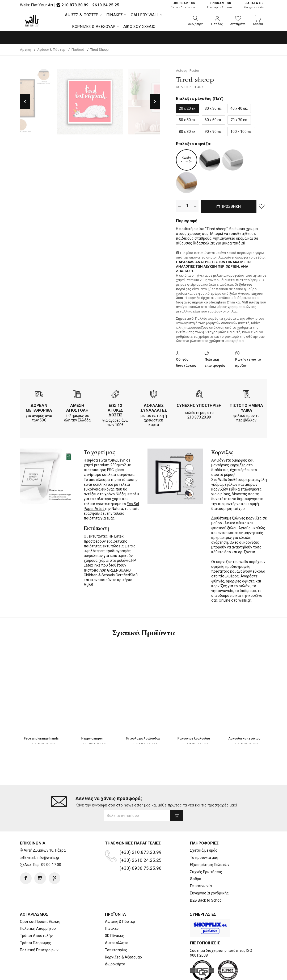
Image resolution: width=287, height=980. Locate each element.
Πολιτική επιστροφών (215, 361)
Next (155, 102)
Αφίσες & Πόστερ (120, 900)
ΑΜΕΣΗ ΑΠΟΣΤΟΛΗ (77, 407)
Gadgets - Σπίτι (254, 5)
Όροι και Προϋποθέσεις (40, 900)
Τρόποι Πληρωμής (36, 922)
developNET (188, 973)
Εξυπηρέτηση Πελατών (210, 843)
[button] (196, 21)
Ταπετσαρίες (116, 929)
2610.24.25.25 (106, 5)
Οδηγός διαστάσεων (186, 361)
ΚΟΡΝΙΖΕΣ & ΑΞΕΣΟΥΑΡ (94, 27)
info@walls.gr (48, 836)
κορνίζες (238, 464)
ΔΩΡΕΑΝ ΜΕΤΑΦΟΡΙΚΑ (39, 407)
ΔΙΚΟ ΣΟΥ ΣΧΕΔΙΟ (139, 27)
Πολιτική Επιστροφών (39, 929)
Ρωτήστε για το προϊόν (248, 361)
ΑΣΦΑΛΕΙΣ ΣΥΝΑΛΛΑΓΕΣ (154, 407)
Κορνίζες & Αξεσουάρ (123, 936)
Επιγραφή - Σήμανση (220, 5)
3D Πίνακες (115, 914)
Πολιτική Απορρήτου (38, 907)
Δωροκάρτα (115, 943)
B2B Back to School (206, 879)
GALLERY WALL (145, 15)
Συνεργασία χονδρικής (209, 872)
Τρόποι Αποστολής (36, 914)
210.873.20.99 (75, 5)
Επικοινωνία (201, 865)
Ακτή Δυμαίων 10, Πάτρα (45, 829)
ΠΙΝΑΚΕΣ (115, 15)
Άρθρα (196, 857)
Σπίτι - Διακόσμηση (184, 5)
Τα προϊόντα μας (204, 836)
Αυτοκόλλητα (117, 922)
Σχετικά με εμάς (204, 829)
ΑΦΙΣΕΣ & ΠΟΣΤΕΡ (82, 15)
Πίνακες (112, 907)
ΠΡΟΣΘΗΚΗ (229, 209)
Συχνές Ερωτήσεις (206, 851)
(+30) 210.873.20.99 (141, 831)
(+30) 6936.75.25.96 (141, 847)
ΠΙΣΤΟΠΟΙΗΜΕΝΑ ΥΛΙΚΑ (246, 407)
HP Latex (116, 535)
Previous (25, 102)
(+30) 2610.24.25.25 (141, 839)
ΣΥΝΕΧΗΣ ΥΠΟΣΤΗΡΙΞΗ (199, 404)
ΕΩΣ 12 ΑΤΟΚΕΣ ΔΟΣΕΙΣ (115, 409)
